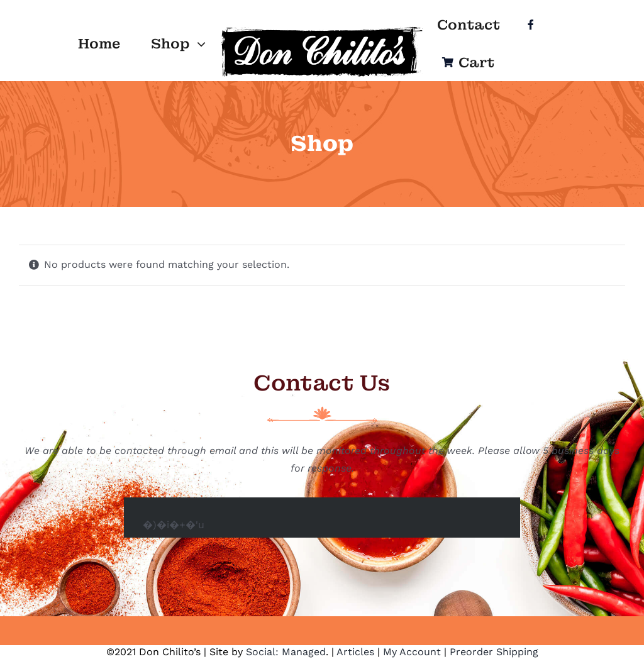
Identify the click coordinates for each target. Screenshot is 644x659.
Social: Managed (286, 652)
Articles (355, 652)
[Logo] (322, 29)
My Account (412, 652)
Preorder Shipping (494, 652)
